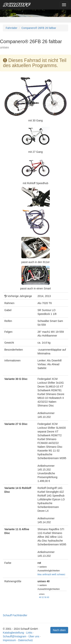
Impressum (9, 640)
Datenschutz (26, 640)
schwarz (61, 574)
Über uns (34, 636)
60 (48, 597)
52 (43, 597)
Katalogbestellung (13, 633)
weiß (54, 574)
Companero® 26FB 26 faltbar (39, 28)
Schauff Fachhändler (15, 615)
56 (45, 597)
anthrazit (47, 574)
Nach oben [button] (59, 630)
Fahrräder (11, 28)
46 (40, 597)
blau (40, 574)
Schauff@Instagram (15, 636)
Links (29, 633)
